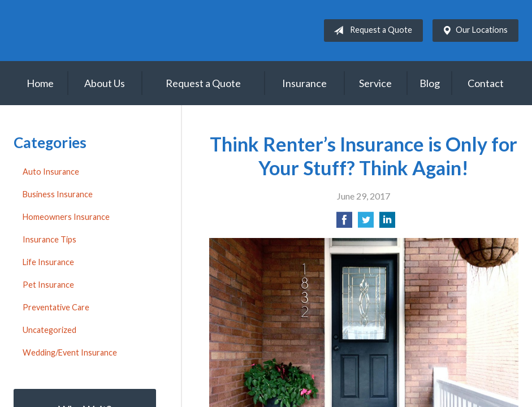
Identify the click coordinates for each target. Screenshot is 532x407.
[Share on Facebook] (344, 223)
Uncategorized (49, 330)
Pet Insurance (48, 285)
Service (375, 83)
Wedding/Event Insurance (70, 352)
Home (40, 83)
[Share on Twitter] (366, 223)
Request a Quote (371, 31)
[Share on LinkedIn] (387, 223)
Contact (486, 83)
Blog (430, 83)
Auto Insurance (51, 172)
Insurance (304, 83)
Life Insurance (48, 262)
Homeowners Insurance (66, 217)
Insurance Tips (49, 239)
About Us (105, 83)
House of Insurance (110, 30)
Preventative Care (56, 307)
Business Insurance (58, 194)
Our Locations (473, 31)
